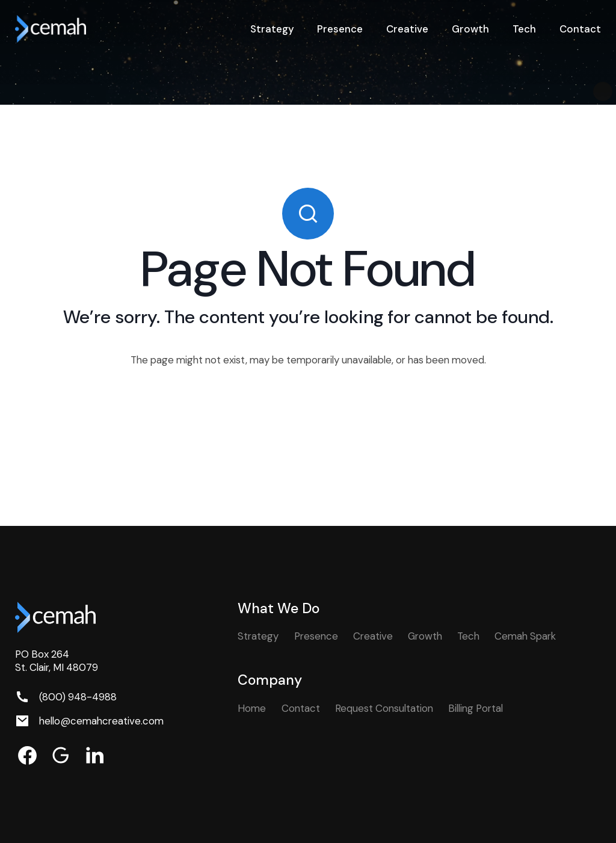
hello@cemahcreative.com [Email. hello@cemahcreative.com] (101, 721)
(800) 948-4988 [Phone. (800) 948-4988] (78, 697)
